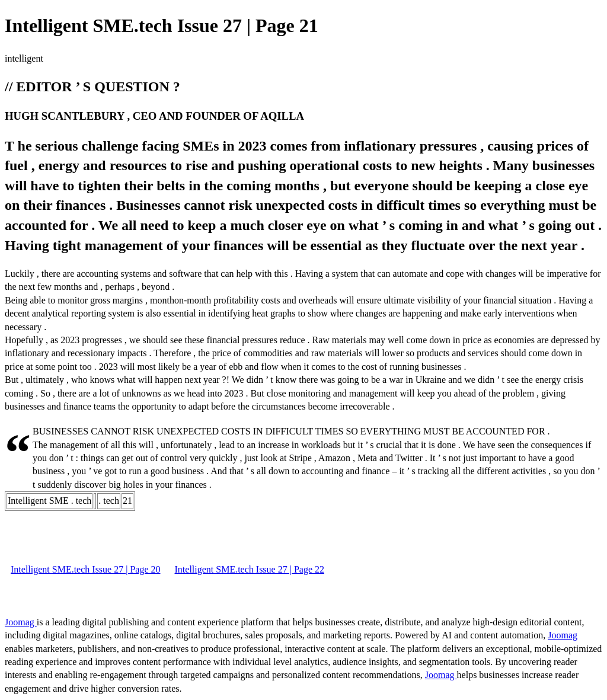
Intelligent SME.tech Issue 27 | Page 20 (86, 569)
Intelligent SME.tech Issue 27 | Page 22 (250, 569)
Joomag (21, 622)
